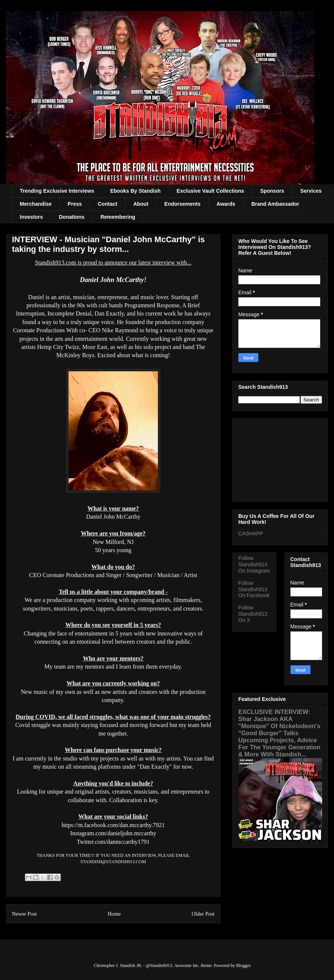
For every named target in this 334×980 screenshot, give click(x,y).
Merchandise (36, 204)
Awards (226, 204)
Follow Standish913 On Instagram (254, 564)
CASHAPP (251, 534)
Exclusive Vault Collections (210, 191)
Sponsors (272, 191)
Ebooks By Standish (135, 191)
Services (311, 191)
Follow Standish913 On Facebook (254, 589)
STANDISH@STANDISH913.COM (113, 862)
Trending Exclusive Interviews (57, 191)
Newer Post (24, 914)
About (141, 204)
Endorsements (182, 204)
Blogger (243, 965)
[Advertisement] (280, 459)
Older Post (203, 914)
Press (75, 204)
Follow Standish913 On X (253, 614)
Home (114, 914)
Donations (71, 217)
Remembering (118, 217)
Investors (31, 217)
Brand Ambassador (275, 204)
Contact (108, 204)
